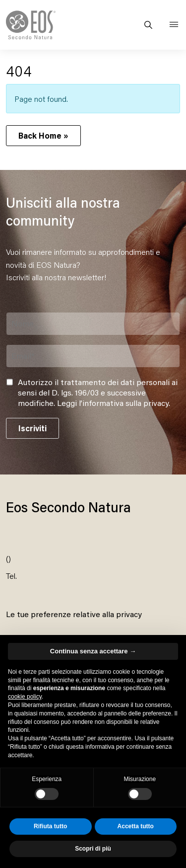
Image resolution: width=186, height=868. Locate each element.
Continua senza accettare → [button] (93, 651)
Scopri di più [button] (93, 849)
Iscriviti (32, 428)
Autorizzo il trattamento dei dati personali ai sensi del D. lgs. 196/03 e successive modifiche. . (98, 393)
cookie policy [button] (25, 697)
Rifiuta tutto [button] (50, 826)
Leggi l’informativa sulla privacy (113, 403)
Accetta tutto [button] (136, 826)
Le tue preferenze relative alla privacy (74, 614)
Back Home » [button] (43, 135)
